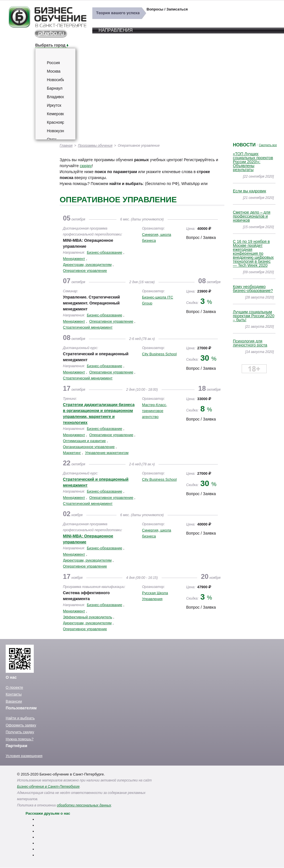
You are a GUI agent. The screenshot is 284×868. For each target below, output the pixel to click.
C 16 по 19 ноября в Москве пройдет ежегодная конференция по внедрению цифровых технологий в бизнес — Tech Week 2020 (253, 253)
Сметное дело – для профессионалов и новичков (252, 216)
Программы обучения (95, 146)
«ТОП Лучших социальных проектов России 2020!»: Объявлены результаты (253, 162)
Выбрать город (50, 45)
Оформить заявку (21, 725)
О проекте (14, 687)
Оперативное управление (85, 271)
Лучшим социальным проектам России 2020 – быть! (254, 316)
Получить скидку (20, 732)
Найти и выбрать (20, 718)
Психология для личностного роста (250, 343)
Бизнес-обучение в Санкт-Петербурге (48, 787)
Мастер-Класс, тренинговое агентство (154, 411)
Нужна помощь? (20, 739)
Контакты (14, 694)
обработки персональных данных (84, 805)
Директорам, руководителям (87, 265)
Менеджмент (74, 259)
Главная (66, 146)
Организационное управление (89, 447)
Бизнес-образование (105, 252)
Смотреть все (268, 145)
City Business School (159, 354)
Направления (116, 30)
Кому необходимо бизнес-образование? (253, 289)
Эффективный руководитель (88, 617)
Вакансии (14, 701)
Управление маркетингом (107, 453)
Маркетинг (72, 453)
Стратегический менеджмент (88, 327)
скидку (86, 166)
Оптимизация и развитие (84, 441)
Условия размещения (24, 756)
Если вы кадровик (249, 191)
